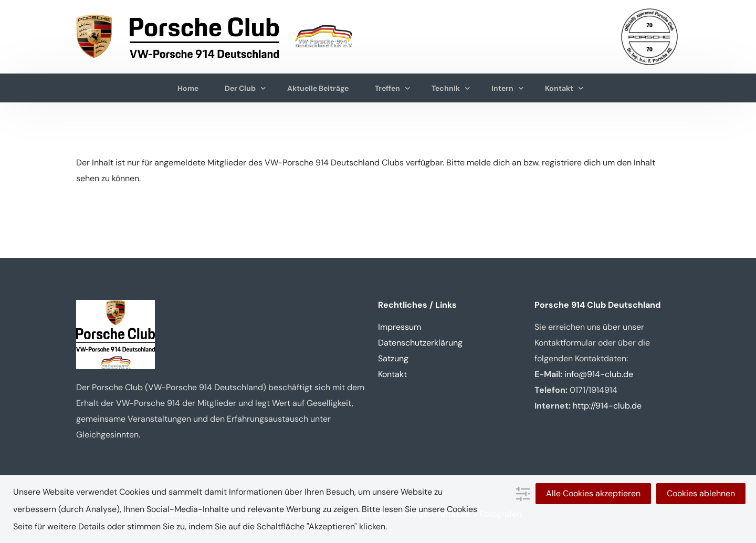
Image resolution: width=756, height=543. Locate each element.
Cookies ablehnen (701, 493)
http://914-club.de (607, 406)
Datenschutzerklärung (420, 343)
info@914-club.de (599, 374)
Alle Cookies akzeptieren (593, 493)
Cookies (462, 509)
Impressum (400, 327)
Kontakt (392, 374)
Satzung (393, 358)
